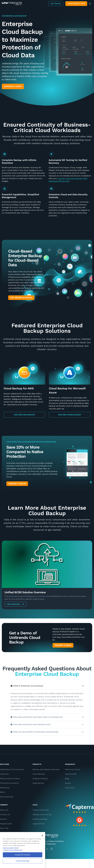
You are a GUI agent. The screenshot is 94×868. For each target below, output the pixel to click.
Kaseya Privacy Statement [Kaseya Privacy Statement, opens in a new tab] (13, 850)
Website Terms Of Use (42, 815)
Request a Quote (17, 484)
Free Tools (70, 788)
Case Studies (71, 774)
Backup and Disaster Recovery (46, 769)
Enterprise (5, 788)
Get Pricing (56, 4)
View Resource (15, 604)
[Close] (42, 835)
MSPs (2, 792)
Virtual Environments (9, 783)
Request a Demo (63, 645)
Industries (4, 774)
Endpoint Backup (40, 779)
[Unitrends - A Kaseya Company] (47, 836)
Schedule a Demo (13, 86)
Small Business (7, 797)
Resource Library (73, 769)
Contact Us (5, 815)
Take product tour (76, 4)
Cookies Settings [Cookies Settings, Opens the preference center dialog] (23, 861)
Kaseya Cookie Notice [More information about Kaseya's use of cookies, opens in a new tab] (11, 848)
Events (68, 783)
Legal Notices (39, 824)
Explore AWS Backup (24, 415)
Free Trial (4, 828)
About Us (4, 810)
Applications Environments (12, 769)
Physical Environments (10, 779)
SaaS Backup (38, 783)
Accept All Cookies (23, 855)
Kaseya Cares (6, 824)
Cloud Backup (39, 774)
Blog (67, 779)
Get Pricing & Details (21, 298)
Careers (3, 819)
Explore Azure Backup (70, 415)
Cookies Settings (40, 819)
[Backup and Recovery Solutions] (12, 4)
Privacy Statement (41, 810)
